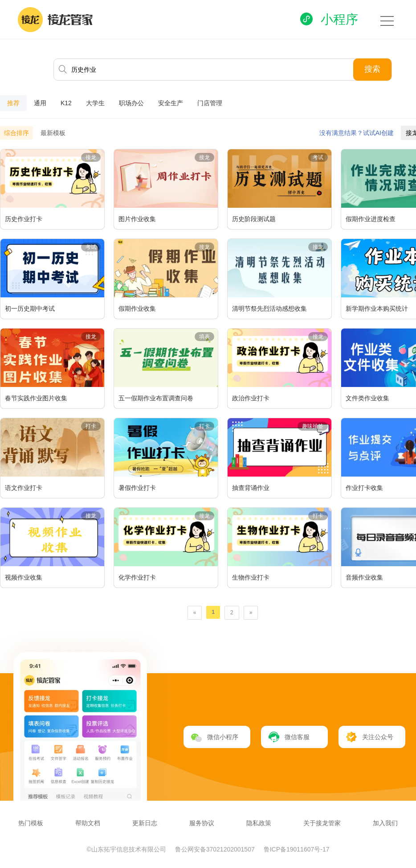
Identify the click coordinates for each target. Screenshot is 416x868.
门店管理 (210, 103)
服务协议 (202, 823)
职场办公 (131, 103)
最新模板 (53, 133)
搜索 (372, 69)
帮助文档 (88, 823)
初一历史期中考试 (30, 309)
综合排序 (16, 133)
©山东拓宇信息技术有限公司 (127, 849)
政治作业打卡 (251, 398)
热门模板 (31, 823)
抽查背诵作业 (251, 488)
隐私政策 (259, 823)
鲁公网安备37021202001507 (216, 849)
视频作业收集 (24, 577)
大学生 (95, 103)
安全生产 (171, 103)
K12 (66, 103)
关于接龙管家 (322, 823)
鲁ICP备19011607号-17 (297, 849)
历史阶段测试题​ (254, 219)
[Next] (251, 613)
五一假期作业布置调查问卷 (156, 398)
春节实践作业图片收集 (36, 398)
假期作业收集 (137, 309)
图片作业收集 (137, 219)
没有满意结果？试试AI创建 (357, 133)
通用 (40, 103)
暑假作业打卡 (137, 488)
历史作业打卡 (24, 219)
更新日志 (145, 823)
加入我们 (385, 823)
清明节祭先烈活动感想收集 (269, 309)
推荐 (13, 103)
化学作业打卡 (137, 577)
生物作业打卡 (251, 577)
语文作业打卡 (24, 488)
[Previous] (195, 613)
